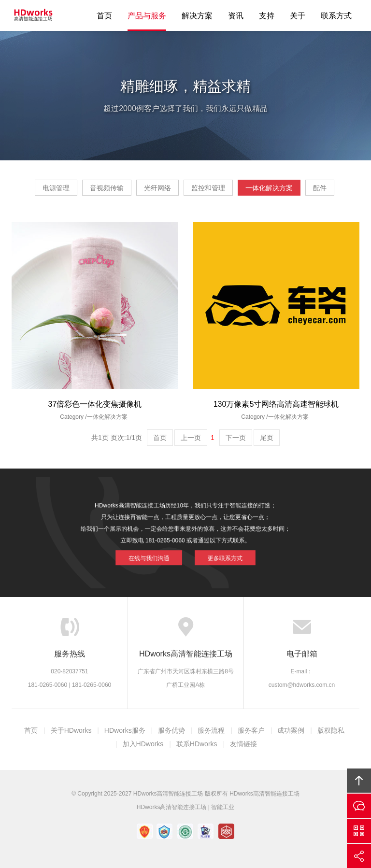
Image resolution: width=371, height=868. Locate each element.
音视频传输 (107, 188)
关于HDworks (71, 730)
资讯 (236, 16)
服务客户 (251, 730)
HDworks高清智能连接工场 (33, 15)
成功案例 (291, 730)
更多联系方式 (216, 552)
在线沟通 (359, 806)
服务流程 (211, 730)
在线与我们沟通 (158, 552)
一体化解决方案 (269, 188)
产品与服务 (147, 16)
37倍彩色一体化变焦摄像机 (95, 404)
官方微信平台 (359, 831)
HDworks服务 (125, 730)
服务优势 (171, 730)
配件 (320, 188)
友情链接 (243, 744)
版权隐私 (331, 730)
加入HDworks (143, 744)
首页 (104, 16)
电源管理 (56, 188)
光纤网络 (157, 188)
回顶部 (359, 781)
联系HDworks (197, 744)
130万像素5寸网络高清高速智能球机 (276, 404)
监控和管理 (208, 188)
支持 (267, 16)
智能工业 (223, 807)
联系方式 (336, 16)
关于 (298, 16)
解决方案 (197, 16)
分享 (359, 856)
